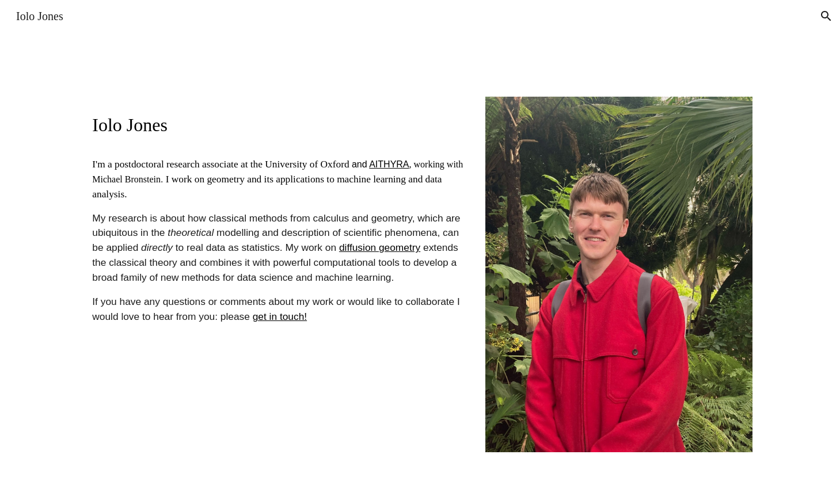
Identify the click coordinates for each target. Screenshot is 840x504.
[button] (826, 16)
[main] (278, 123)
